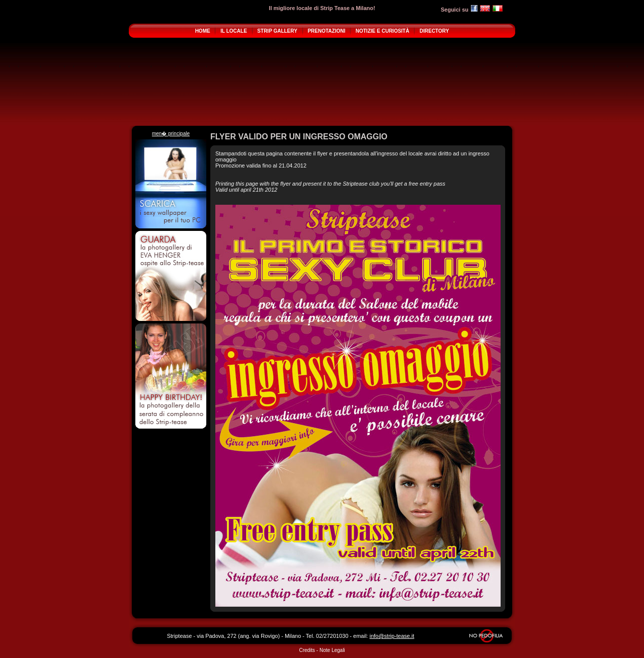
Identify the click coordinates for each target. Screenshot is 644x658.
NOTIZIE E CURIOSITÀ (383, 31)
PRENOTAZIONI (326, 31)
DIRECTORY (434, 31)
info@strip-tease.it (392, 636)
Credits (307, 650)
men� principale (171, 134)
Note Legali (332, 650)
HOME (203, 31)
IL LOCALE (234, 31)
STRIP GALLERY (277, 31)
